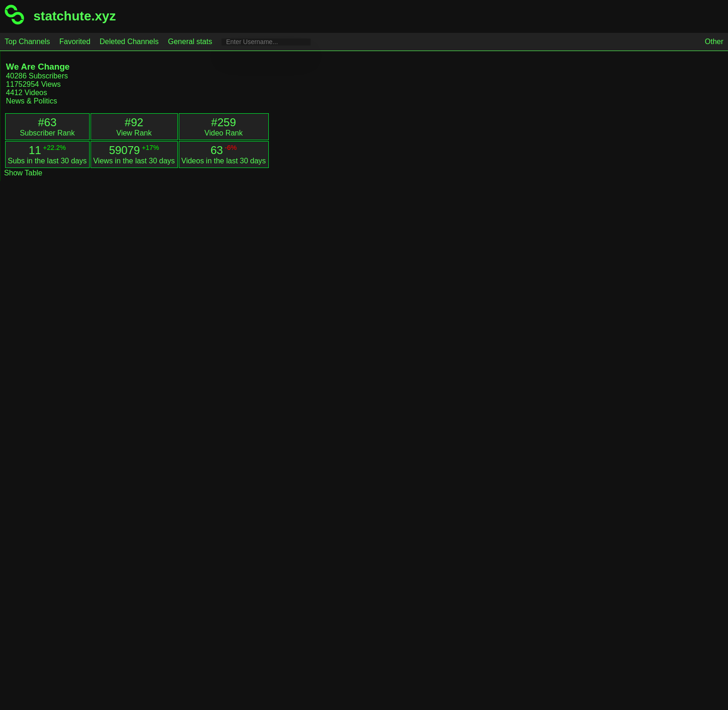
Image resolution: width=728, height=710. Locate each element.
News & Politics (32, 101)
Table (32, 173)
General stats (190, 42)
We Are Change (38, 67)
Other (714, 42)
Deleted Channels (129, 42)
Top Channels (27, 42)
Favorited (75, 42)
